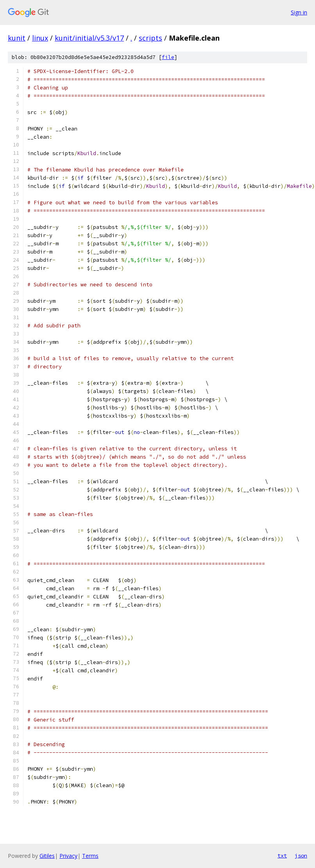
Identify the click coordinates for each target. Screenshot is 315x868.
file (168, 57)
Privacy (68, 856)
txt (282, 855)
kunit (17, 38)
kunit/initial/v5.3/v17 (89, 38)
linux (40, 38)
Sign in (299, 12)
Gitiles (47, 856)
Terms (90, 856)
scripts (150, 38)
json (301, 855)
